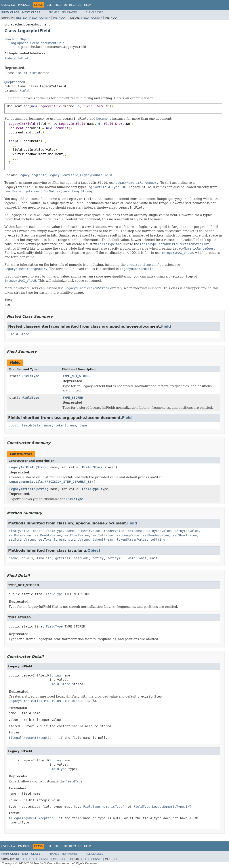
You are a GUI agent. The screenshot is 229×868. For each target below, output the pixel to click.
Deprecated (73, 5)
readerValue (114, 531)
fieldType (54, 531)
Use (49, 5)
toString (158, 540)
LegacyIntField (22, 467)
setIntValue (103, 535)
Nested (21, 18)
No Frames (70, 12)
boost (13, 425)
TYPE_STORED (73, 398)
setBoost (135, 531)
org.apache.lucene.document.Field (38, 43)
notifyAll (116, 558)
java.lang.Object (17, 39)
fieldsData (31, 425)
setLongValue (128, 535)
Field (33, 18)
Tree (58, 5)
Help (88, 5)
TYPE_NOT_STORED (76, 376)
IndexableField (17, 58)
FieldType (31, 376)
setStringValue (22, 540)
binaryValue (19, 531)
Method (59, 18)
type (83, 425)
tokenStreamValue (132, 540)
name (48, 425)
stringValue (79, 540)
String (43, 467)
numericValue (89, 531)
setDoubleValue (48, 535)
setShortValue (185, 535)
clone (13, 558)
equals (27, 558)
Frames (54, 12)
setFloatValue (77, 535)
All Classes (94, 12)
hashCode (81, 558)
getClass (63, 558)
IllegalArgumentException (31, 738)
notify (98, 558)
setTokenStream (52, 540)
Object (94, 550)
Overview (8, 5)
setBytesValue (159, 531)
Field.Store (19, 334)
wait (132, 558)
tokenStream (66, 425)
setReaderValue (156, 535)
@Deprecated (15, 82)
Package (24, 5)
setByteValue (20, 535)
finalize (44, 558)
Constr (45, 18)
